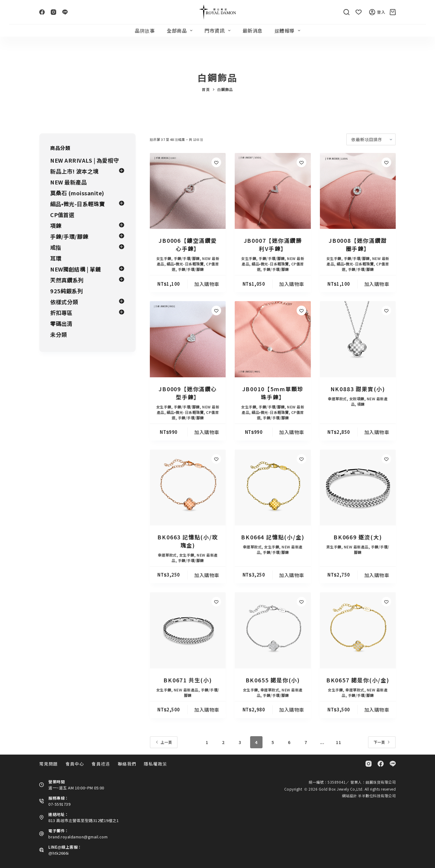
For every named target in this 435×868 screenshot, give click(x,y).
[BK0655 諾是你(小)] (273, 630)
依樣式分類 (64, 302)
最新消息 (253, 31)
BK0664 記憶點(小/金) (273, 537)
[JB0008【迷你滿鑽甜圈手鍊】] (358, 191)
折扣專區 (61, 313)
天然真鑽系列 (67, 280)
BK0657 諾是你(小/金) (358, 680)
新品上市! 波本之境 (74, 171)
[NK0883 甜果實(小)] (358, 339)
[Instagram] (53, 12)
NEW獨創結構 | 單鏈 (76, 269)
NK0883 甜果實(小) (358, 389)
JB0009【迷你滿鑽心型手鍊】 (188, 393)
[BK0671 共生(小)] (188, 630)
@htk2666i (59, 853)
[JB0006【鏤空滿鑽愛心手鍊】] (188, 191)
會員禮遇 (101, 764)
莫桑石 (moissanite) (77, 193)
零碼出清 (61, 323)
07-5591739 (59, 804)
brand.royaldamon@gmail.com (78, 837)
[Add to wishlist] (216, 162)
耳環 (56, 258)
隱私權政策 (155, 764)
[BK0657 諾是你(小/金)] (358, 630)
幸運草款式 (337, 399)
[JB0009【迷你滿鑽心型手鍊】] (188, 339)
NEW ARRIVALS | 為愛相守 (85, 160)
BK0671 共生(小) (188, 680)
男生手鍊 (334, 547)
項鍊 (361, 404)
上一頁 (164, 742)
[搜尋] (346, 12)
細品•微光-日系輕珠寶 (185, 264)
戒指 (56, 247)
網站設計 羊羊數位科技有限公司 (369, 796)
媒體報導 (289, 31)
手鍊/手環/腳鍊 (187, 258)
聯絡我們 (127, 764)
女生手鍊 (164, 258)
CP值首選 (62, 215)
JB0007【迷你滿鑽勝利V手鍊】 (273, 244)
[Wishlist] (359, 12)
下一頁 (382, 742)
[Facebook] (42, 12)
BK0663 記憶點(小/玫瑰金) (188, 541)
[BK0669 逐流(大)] (358, 488)
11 (338, 742)
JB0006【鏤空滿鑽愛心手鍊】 (188, 244)
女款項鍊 (357, 399)
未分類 (59, 334)
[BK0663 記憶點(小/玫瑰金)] (188, 488)
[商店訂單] (371, 139)
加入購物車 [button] (207, 284)
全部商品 (181, 31)
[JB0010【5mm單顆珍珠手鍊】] (273, 339)
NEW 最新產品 (356, 547)
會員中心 (75, 764)
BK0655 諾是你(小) (273, 680)
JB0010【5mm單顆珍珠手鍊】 (273, 393)
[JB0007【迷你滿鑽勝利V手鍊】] (273, 191)
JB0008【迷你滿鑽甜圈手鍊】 (358, 244)
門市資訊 (219, 31)
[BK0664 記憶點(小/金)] (273, 488)
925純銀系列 (67, 291)
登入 (377, 12)
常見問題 (49, 764)
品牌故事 (145, 31)
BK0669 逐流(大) (358, 537)
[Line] (65, 12)
